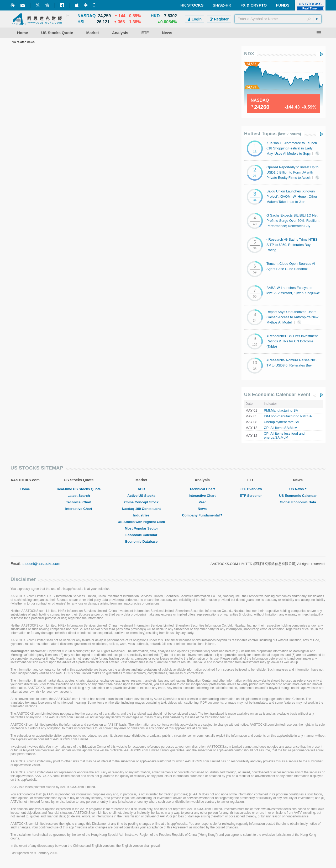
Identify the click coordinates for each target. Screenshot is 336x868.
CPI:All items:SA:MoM (281, 428)
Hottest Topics (273, 134)
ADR (141, 489)
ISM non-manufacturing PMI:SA (288, 416)
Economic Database (141, 541)
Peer (202, 502)
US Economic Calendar (298, 496)
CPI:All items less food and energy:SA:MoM (284, 435)
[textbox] (278, 19)
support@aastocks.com (41, 564)
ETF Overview (251, 489)
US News (298, 489)
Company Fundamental (202, 515)
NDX (249, 54)
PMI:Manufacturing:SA (281, 410)
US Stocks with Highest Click (141, 522)
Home (25, 489)
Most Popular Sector (141, 528)
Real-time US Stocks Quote (79, 489)
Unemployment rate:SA (281, 422)
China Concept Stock (141, 502)
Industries (141, 515)
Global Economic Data (298, 502)
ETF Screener (251, 496)
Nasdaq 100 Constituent (141, 509)
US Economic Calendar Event (277, 395)
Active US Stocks (141, 496)
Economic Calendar (141, 535)
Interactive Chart (79, 509)
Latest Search (79, 496)
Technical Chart (79, 502)
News (202, 509)
